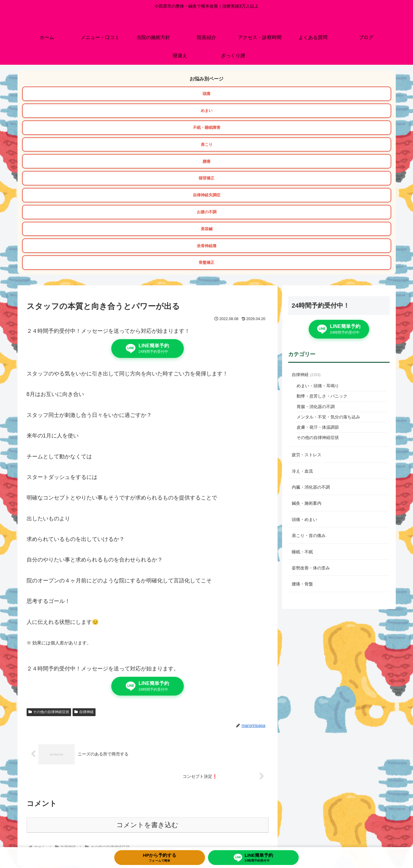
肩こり (83, 113)
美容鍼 (330, 132)
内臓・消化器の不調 (311, 375)
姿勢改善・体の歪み (311, 456)
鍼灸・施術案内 (307, 391)
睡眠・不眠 (302, 440)
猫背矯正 (330, 113)
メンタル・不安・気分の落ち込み (328, 305)
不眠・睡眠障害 (330, 94)
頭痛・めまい (304, 408)
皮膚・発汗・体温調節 (318, 316)
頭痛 (83, 94)
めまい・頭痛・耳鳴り (318, 274)
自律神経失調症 (83, 132)
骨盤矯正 (299, 150)
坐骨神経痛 (114, 150)
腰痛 (207, 113)
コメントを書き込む (147, 714)
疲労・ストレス (307, 343)
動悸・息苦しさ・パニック (322, 284)
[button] (385, 787)
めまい (207, 94)
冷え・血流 (302, 359)
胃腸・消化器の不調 (316, 295)
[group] (66, 787)
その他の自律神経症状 (49, 600)
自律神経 (84, 600)
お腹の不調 (207, 132)
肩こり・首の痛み (309, 424)
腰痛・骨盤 (302, 472)
